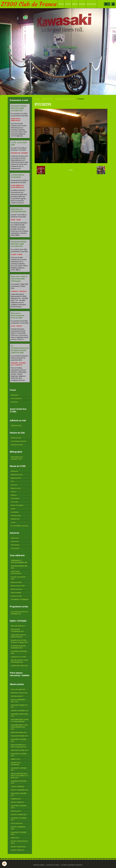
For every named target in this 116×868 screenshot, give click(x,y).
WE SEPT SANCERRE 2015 (20, 790)
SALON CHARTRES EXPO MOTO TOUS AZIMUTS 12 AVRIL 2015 (19, 776)
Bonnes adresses (17, 589)
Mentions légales (39, 865)
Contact (68, 4)
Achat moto (15, 538)
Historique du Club (17, 445)
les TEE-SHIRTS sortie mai (19, 526)
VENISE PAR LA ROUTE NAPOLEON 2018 (18, 636)
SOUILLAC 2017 (16, 811)
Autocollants (15, 498)
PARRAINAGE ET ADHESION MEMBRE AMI (19, 562)
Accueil (61, 4)
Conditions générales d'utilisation (72, 865)
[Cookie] (4, 864)
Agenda (75, 4)
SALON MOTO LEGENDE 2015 (19, 794)
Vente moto (15, 541)
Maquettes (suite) (17, 475)
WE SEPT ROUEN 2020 (18, 847)
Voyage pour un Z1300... (19, 657)
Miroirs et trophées (17, 505)
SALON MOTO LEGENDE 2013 (19, 755)
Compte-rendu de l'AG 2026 (18, 578)
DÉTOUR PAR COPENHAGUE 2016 (17, 630)
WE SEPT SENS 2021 (18, 850)
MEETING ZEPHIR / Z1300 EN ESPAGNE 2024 (19, 661)
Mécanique (15, 395)
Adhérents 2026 (16, 582)
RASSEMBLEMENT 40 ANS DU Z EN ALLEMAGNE (20, 721)
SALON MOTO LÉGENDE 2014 (19, 769)
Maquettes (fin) (16, 478)
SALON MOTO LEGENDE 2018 (19, 833)
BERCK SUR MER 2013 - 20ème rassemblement (19, 746)
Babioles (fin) (15, 519)
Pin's (12, 481)
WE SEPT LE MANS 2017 (19, 815)
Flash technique (16, 593)
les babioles (15, 512)
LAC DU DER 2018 (17, 823)
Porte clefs (14, 502)
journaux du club (16, 596)
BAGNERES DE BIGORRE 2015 (65, 99)
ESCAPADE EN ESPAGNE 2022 (19, 652)
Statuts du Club (16, 438)
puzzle (13, 509)
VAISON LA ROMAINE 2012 (20, 711)
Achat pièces (15, 545)
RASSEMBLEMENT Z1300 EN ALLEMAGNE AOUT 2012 (19, 727)
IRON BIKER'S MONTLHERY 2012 (20, 715)
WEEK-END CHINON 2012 (19, 733)
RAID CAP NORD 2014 (18, 626)
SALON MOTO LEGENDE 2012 (19, 740)
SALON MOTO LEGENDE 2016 (19, 807)
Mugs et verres (16, 488)
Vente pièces (15, 548)
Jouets (13, 522)
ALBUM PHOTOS (47, 99)
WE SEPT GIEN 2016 (17, 802)
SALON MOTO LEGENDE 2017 (19, 819)
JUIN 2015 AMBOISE (18, 787)
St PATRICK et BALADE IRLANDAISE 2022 (18, 647)
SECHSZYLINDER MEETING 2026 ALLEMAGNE (19, 108)
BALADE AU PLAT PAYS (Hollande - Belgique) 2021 (20, 641)
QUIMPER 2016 (16, 799)
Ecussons (14, 485)
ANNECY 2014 (16, 759)
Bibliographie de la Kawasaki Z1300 (17, 458)
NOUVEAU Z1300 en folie (19, 693)
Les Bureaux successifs (19, 441)
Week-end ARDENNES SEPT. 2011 (18, 701)
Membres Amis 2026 (18, 586)
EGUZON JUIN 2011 (17, 696)
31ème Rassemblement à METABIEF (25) (19, 613)
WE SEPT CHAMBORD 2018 (18, 828)
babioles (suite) (16, 516)
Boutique (82, 4)
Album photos (92, 4)
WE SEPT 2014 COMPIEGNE (16, 764)
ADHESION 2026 (16, 426)
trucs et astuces (16, 398)
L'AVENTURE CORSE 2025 (19, 666)
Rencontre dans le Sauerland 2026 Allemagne (19, 279)
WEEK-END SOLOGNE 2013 (20, 750)
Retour (71, 170)
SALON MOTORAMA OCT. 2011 (19, 706)
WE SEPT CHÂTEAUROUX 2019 (19, 842)
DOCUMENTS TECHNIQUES (20, 599)
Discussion (14, 402)
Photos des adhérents (18, 689)
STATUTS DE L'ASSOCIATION (16, 572)
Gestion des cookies (53, 865)
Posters (13, 492)
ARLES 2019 (15, 838)
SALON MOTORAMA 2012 (19, 736)
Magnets (14, 495)
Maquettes (14, 471)
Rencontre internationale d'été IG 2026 (18, 315)
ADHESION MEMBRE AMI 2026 (19, 567)
